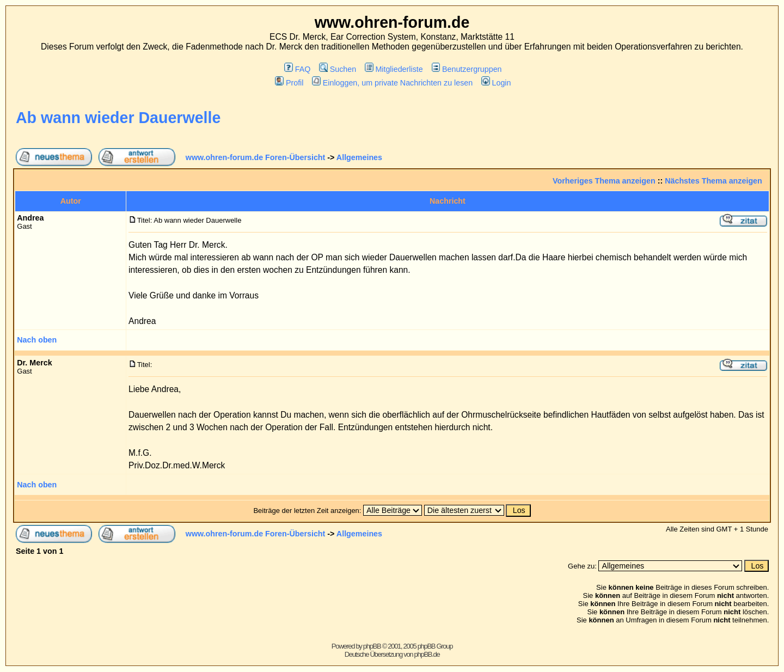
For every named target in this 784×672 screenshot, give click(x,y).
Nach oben (37, 340)
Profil (289, 83)
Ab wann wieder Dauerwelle (118, 118)
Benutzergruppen (467, 69)
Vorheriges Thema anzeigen (604, 181)
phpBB (372, 646)
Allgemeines (359, 157)
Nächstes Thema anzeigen (713, 181)
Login (496, 83)
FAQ (297, 69)
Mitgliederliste (394, 69)
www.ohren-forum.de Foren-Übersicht (256, 157)
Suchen (338, 69)
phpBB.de (427, 654)
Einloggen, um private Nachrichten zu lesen (392, 83)
